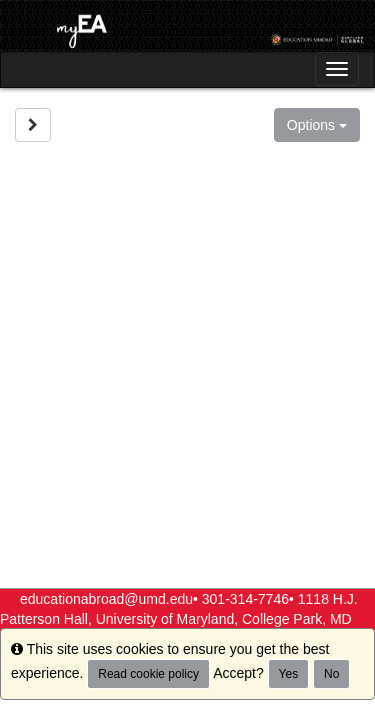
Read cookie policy (148, 674)
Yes (289, 674)
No (331, 674)
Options (317, 125)
